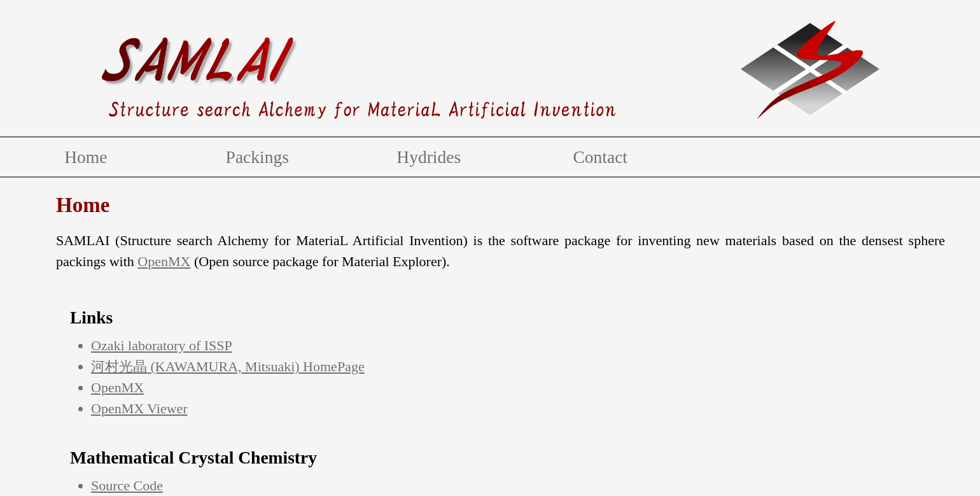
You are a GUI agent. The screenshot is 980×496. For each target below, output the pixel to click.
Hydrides (429, 157)
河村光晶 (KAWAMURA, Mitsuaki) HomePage (228, 366)
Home (86, 157)
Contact (600, 157)
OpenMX (164, 261)
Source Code (127, 485)
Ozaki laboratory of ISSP (162, 345)
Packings (257, 157)
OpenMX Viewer (139, 408)
